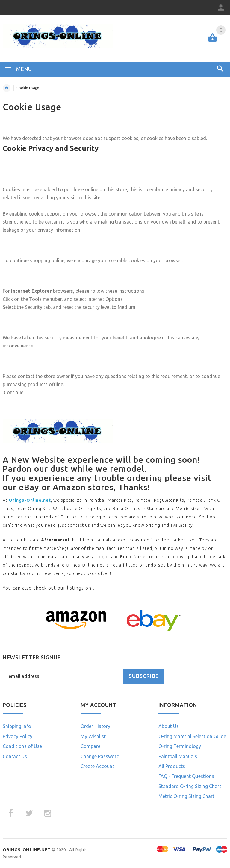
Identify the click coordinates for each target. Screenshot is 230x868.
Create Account (97, 766)
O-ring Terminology (180, 746)
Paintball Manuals (178, 756)
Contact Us (15, 756)
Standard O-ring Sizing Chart (190, 786)
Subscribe (144, 676)
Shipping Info (17, 726)
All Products (172, 766)
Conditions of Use (22, 746)
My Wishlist (93, 736)
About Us (169, 726)
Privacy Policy (18, 736)
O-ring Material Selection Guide (192, 736)
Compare (90, 746)
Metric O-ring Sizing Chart (186, 796)
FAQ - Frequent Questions (186, 776)
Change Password (100, 756)
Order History (95, 726)
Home (7, 88)
